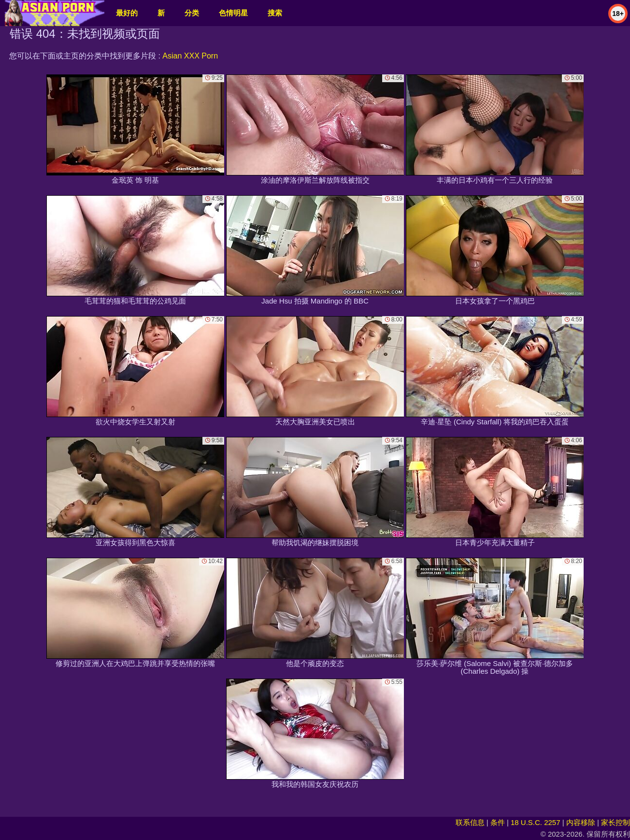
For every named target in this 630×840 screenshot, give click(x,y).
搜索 (275, 13)
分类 (192, 13)
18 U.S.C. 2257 (536, 822)
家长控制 (616, 822)
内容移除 (581, 822)
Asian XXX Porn (190, 56)
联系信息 (470, 822)
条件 (498, 822)
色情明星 (233, 13)
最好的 (127, 13)
